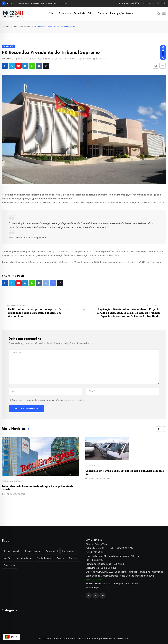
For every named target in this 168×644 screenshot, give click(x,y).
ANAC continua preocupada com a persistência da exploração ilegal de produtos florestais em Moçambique (38, 313)
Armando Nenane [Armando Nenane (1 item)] (33, 551)
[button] (158, 429)
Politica (52, 14)
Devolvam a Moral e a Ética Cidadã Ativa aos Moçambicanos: (42, 3)
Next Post (152, 306)
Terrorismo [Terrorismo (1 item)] (74, 558)
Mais (129, 14)
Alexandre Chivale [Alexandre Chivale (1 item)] (12, 551)
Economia (64, 14)
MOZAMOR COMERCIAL (116, 639)
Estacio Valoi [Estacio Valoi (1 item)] (52, 551)
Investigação (117, 14)
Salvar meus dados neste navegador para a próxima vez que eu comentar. (48, 400)
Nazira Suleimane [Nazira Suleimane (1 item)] (24, 558)
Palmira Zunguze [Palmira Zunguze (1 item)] (44, 558)
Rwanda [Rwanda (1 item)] (61, 558)
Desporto (103, 14)
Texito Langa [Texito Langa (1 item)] (10, 565)
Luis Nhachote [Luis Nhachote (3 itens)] (69, 551)
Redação (9, 59)
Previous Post (18, 306)
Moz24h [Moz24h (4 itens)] (7, 558)
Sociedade (79, 14)
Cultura (91, 14)
